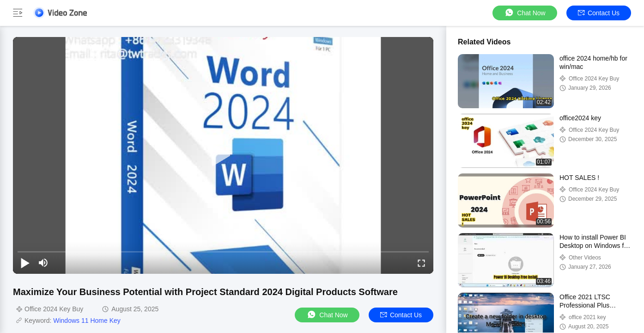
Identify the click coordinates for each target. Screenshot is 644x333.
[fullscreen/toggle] (421, 263)
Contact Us (599, 13)
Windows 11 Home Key (87, 321)
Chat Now (525, 13)
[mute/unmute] (43, 263)
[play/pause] (25, 263)
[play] (223, 155)
